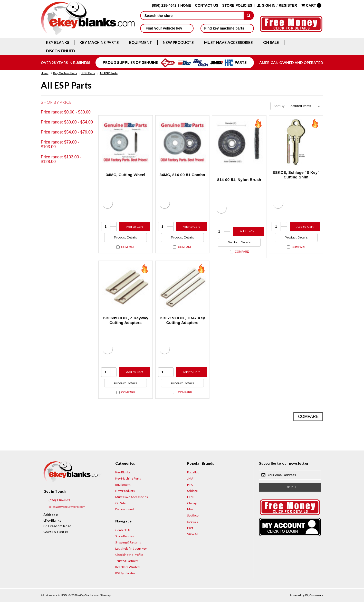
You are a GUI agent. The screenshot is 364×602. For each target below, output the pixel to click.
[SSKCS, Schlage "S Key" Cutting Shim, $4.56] (296, 142)
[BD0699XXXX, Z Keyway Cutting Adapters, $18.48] (126, 288)
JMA (190, 478)
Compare (126, 247)
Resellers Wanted (127, 567)
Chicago (193, 503)
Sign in (269, 6)
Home (186, 6)
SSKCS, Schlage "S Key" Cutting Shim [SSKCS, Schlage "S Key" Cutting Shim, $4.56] (296, 175)
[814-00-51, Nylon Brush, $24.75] (239, 142)
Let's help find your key (131, 548)
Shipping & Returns (128, 542)
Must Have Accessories (228, 42)
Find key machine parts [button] (227, 28)
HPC (190, 485)
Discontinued (60, 51)
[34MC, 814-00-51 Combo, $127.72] (183, 142)
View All (193, 534)
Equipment (141, 42)
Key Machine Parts (99, 42)
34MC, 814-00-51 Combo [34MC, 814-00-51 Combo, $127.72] (182, 175)
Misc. (191, 509)
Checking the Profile (129, 555)
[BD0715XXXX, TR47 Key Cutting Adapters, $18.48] (183, 288)
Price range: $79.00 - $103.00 (60, 144)
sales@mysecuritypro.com (64, 507)
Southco (193, 515)
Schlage (192, 491)
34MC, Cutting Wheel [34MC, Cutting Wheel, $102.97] (126, 175)
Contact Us (207, 6)
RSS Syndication (126, 573)
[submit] (249, 15)
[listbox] (305, 106)
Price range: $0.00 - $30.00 (66, 112)
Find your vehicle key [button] (167, 28)
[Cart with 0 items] (311, 5)
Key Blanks (58, 42)
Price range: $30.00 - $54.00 (67, 122)
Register (288, 6)
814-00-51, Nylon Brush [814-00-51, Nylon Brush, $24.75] (239, 180)
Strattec (193, 522)
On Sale (271, 42)
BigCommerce (314, 595)
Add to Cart (135, 227)
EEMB (191, 497)
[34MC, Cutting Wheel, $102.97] (126, 142)
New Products (178, 42)
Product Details (125, 237)
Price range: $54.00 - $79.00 (67, 132)
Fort (190, 528)
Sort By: (279, 106)
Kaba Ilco (193, 472)
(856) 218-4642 (57, 500)
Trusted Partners (127, 561)
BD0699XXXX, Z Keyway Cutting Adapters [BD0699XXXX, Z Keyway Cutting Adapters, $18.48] (126, 320)
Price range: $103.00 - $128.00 (61, 159)
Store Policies (237, 6)
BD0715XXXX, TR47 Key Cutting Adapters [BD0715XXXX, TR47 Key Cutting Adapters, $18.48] (182, 320)
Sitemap (105, 595)
